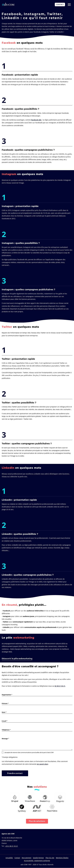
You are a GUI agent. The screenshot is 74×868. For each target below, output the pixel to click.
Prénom (5, 703)
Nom (4, 712)
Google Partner (38, 858)
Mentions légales (62, 858)
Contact (17, 858)
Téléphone (6, 730)
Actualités (9, 858)
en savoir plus (42, 764)
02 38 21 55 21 (60, 686)
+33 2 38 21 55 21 (12, 846)
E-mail (4, 721)
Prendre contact (15, 773)
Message (5, 739)
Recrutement (27, 858)
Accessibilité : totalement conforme (37, 861)
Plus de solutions (37, 821)
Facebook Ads (36, 120)
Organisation (6, 695)
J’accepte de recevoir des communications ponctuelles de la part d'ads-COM (28, 752)
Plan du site (50, 858)
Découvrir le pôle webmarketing (17, 659)
